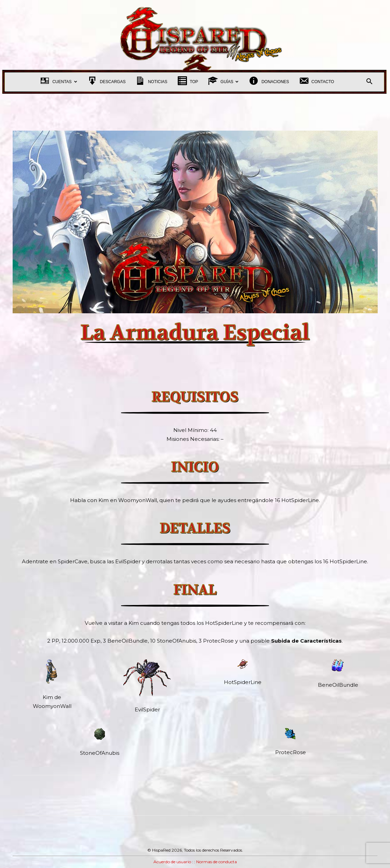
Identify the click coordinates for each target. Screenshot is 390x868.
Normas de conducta (217, 862)
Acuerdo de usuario (172, 862)
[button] (369, 82)
